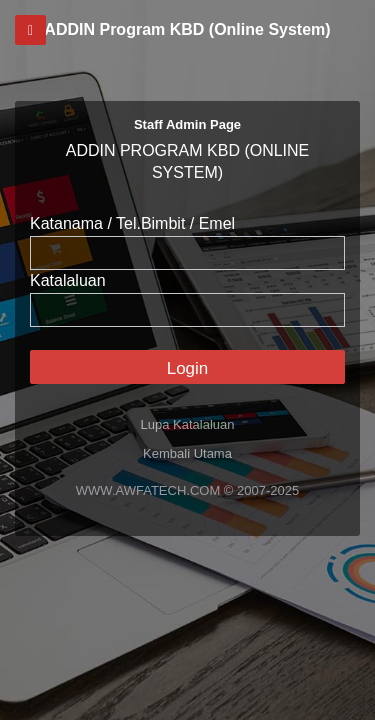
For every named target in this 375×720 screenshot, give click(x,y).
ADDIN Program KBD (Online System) (187, 29)
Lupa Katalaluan (188, 424)
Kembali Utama (187, 453)
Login (188, 368)
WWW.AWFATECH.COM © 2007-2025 (187, 490)
